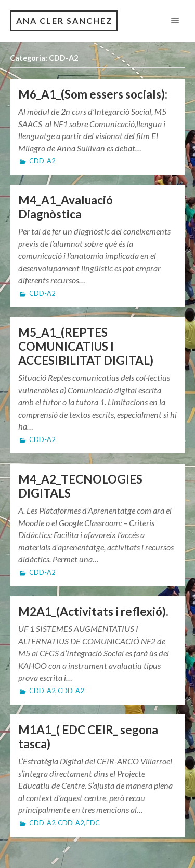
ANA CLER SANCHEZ (64, 20)
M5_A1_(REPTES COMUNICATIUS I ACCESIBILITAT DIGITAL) (86, 346)
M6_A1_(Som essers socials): (93, 94)
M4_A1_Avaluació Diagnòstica (66, 207)
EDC (93, 823)
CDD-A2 (42, 161)
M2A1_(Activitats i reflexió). (93, 611)
